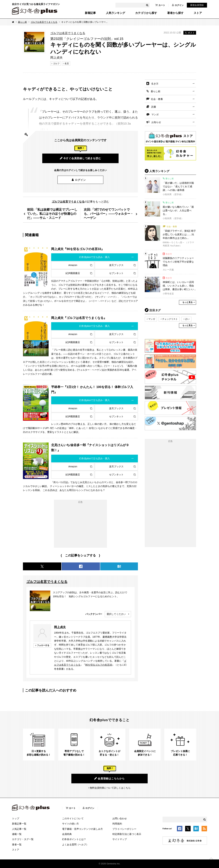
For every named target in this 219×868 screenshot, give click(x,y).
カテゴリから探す (146, 13)
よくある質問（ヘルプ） (75, 845)
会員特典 (67, 834)
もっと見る (188, 302)
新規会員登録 (197, 5)
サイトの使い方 (70, 824)
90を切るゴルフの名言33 (99, 665)
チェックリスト (170, 319)
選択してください (116, 614)
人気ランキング (115, 13)
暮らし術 (22, 22)
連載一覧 (17, 834)
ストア (198, 13)
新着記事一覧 (19, 824)
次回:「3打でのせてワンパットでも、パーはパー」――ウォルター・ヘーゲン (109, 214)
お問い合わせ (120, 818)
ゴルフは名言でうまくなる (44, 22)
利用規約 (117, 824)
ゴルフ (56, 63)
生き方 (155, 84)
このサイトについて (73, 818)
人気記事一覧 (19, 829)
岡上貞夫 (60, 627)
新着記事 (90, 13)
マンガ (155, 114)
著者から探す (175, 13)
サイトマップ (120, 839)
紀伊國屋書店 (73, 273)
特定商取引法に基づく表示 (127, 834)
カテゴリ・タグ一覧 (23, 839)
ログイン (178, 5)
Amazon (73, 265)
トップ (16, 818)
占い (187, 319)
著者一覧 (17, 845)
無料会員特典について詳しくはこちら (110, 788)
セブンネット (116, 273)
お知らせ (156, 122)
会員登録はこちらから (109, 778)
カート (160, 5)
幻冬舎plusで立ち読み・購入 (95, 257)
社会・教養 (157, 99)
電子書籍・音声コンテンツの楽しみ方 (82, 829)
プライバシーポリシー (124, 829)
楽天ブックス (116, 265)
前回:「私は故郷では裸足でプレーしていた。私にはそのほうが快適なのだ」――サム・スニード (52, 214)
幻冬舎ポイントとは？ (74, 839)
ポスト (190, 33)
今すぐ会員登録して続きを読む (80, 158)
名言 (67, 63)
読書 (154, 107)
